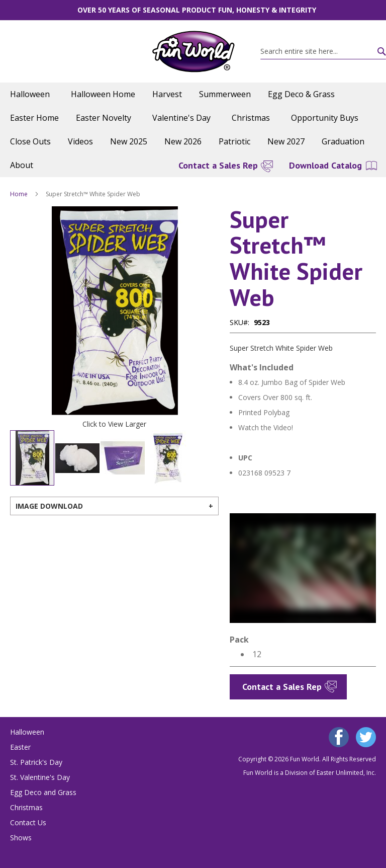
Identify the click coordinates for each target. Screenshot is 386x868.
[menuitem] (32, 94)
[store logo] (193, 52)
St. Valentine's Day (40, 777)
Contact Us (28, 822)
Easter (20, 747)
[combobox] (323, 51)
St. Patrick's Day (36, 762)
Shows (21, 838)
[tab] (114, 506)
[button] (30, 311)
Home (19, 194)
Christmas (26, 807)
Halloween (27, 732)
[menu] (193, 130)
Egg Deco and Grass (43, 792)
